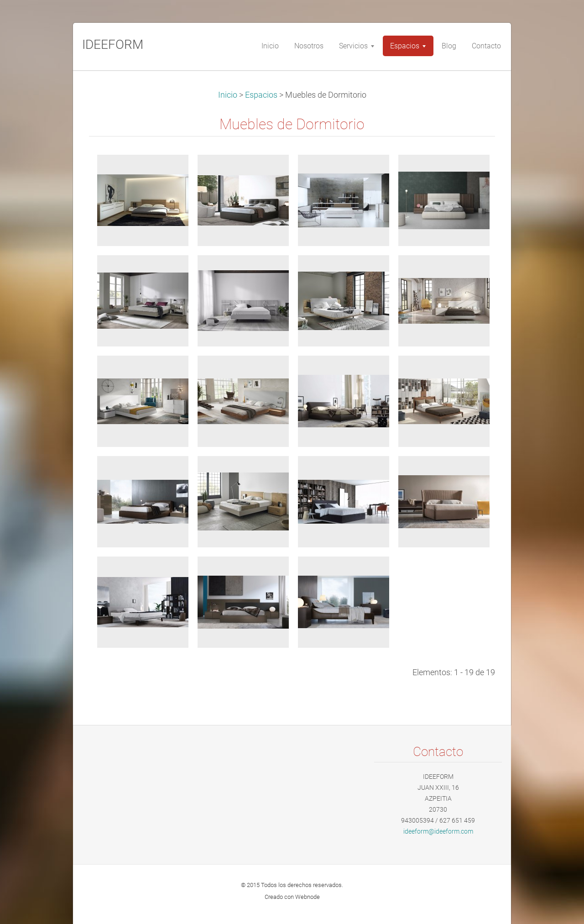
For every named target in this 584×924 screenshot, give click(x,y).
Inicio (228, 95)
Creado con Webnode (292, 897)
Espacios (261, 95)
